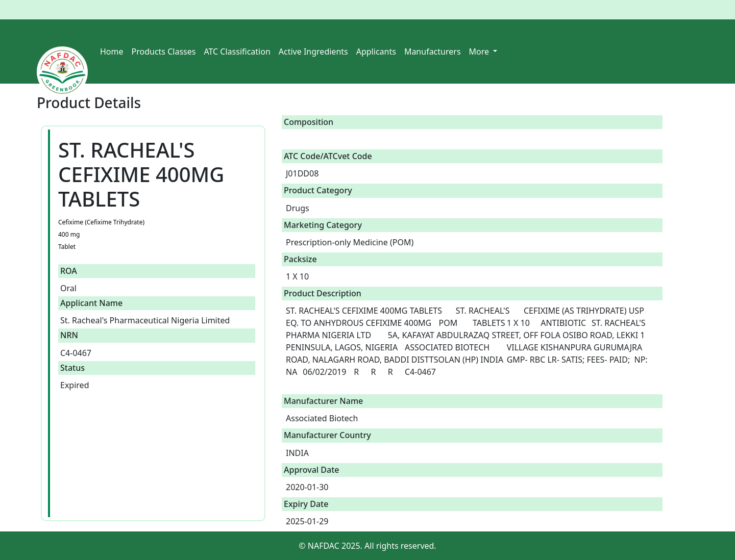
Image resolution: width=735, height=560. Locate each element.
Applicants (376, 52)
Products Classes (164, 52)
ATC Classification (237, 52)
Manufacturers (433, 52)
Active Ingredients (313, 52)
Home (112, 52)
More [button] (480, 52)
